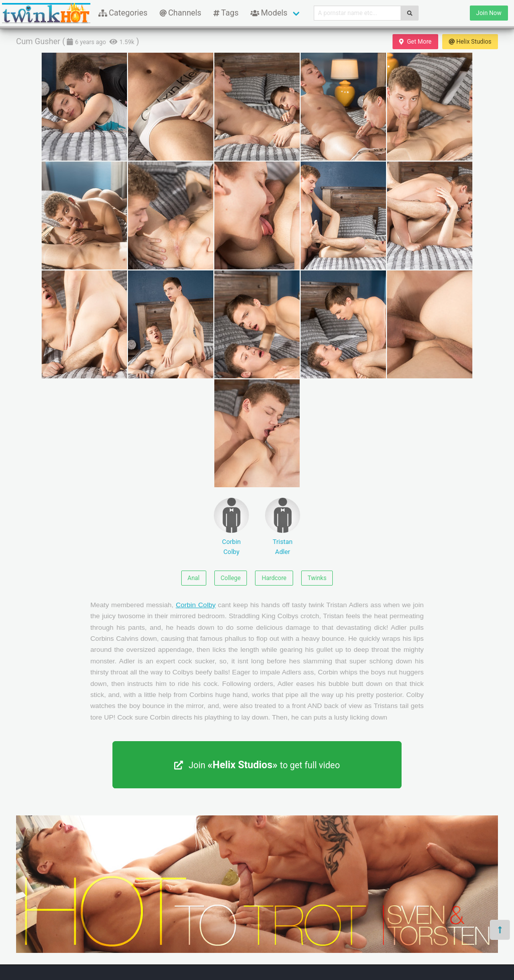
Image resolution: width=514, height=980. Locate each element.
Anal (194, 578)
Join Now (489, 13)
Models (269, 13)
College (231, 578)
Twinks (317, 578)
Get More (415, 42)
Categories (123, 13)
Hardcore (274, 578)
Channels (180, 13)
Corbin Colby (231, 526)
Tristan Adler (283, 526)
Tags (226, 13)
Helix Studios (470, 42)
